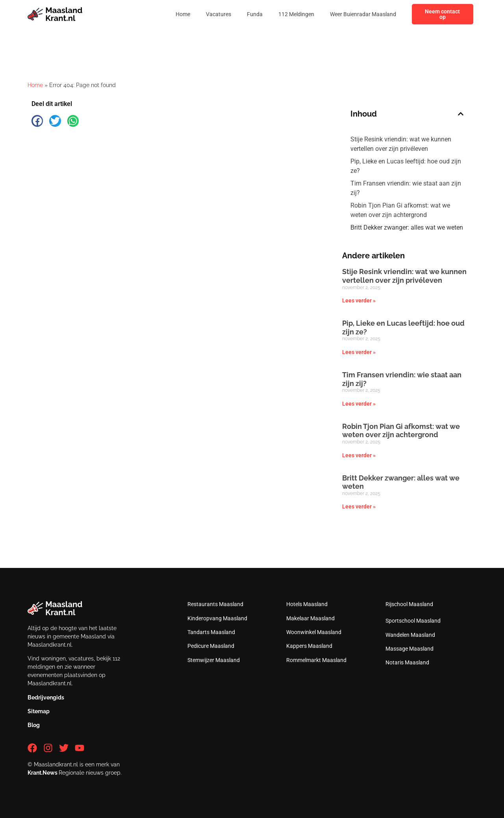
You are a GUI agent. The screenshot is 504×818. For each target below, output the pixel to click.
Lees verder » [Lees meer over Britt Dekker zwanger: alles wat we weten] (359, 506)
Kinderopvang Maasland (217, 618)
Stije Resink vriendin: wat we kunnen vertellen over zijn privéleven (401, 144)
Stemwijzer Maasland (214, 660)
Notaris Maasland (407, 662)
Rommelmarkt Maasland (316, 660)
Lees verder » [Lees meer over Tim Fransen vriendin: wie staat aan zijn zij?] (359, 404)
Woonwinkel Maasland (314, 632)
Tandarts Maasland (211, 632)
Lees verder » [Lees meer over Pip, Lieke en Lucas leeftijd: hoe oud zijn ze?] (359, 352)
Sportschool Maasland (413, 621)
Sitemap (39, 711)
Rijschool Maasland (409, 604)
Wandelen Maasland (410, 635)
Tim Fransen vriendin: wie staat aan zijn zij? (406, 188)
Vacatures (219, 14)
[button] (37, 121)
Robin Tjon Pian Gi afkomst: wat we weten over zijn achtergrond (400, 210)
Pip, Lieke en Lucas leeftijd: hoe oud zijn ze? (406, 166)
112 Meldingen (296, 14)
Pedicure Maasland (211, 646)
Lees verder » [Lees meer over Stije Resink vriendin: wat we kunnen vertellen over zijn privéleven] (359, 300)
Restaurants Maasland (215, 604)
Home (183, 14)
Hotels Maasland (307, 604)
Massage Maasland (409, 649)
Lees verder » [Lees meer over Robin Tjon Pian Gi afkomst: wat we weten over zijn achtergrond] (359, 455)
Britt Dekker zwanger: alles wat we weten (407, 227)
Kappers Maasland (309, 646)
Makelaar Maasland (310, 618)
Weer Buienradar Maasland (363, 14)
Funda (255, 14)
